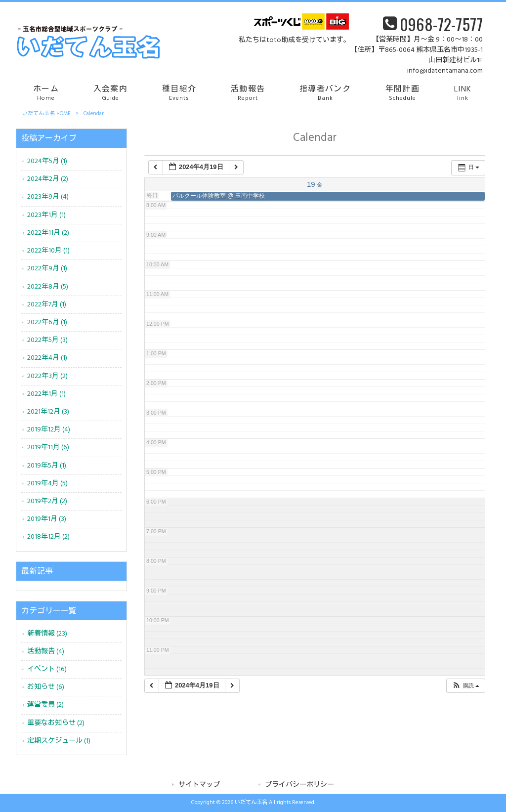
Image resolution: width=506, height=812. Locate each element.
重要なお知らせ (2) (56, 723)
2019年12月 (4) (49, 430)
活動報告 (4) (46, 652)
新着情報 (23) (47, 634)
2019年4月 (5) (47, 484)
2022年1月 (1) (46, 394)
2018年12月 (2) (48, 537)
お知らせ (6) (46, 687)
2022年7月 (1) (47, 305)
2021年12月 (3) (48, 412)
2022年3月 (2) (47, 376)
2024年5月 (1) (47, 161)
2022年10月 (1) (48, 251)
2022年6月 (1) (47, 322)
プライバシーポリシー (299, 785)
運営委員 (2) (45, 705)
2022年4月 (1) (47, 358)
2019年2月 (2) (47, 501)
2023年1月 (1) (46, 215)
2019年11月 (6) (48, 448)
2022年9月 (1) (47, 269)
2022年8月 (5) (48, 287)
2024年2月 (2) (48, 179)
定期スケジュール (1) (59, 741)
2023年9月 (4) (48, 197)
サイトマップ (199, 785)
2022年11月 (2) (48, 233)
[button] (465, 686)
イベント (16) (47, 669)
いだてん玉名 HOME (46, 114)
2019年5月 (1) (47, 466)
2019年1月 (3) (47, 519)
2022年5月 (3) (47, 340)
